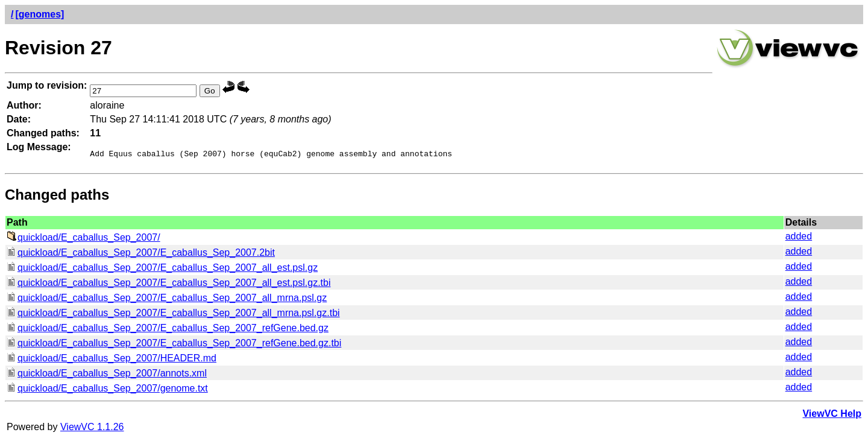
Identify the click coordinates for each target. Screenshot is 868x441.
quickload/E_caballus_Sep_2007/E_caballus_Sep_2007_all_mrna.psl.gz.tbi (173, 315)
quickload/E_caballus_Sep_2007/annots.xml (107, 375)
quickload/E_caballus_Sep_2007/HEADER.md (112, 360)
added (799, 238)
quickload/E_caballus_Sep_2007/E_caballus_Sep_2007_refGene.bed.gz (168, 330)
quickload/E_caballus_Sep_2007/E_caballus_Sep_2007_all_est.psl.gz (162, 269)
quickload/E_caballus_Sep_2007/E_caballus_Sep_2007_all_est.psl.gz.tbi (169, 284)
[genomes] (39, 14)
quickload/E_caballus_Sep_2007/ (83, 239)
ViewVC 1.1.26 (92, 429)
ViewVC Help (832, 415)
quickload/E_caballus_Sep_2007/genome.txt (107, 390)
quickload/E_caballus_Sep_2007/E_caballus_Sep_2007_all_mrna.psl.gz (167, 300)
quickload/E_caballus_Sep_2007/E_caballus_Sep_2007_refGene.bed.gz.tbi (174, 345)
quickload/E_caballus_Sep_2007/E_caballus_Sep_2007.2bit (141, 254)
